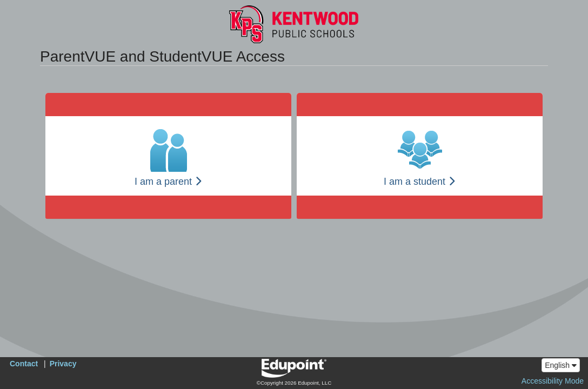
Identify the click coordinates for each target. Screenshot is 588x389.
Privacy (63, 364)
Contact (24, 364)
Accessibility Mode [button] (553, 381)
